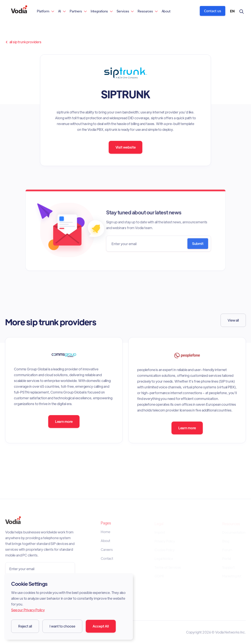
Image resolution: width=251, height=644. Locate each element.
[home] (19, 11)
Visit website (126, 147)
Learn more (64, 421)
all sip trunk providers (23, 42)
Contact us (213, 11)
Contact (107, 559)
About (166, 11)
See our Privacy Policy (28, 610)
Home (106, 532)
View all (233, 320)
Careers (107, 550)
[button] (46, 11)
